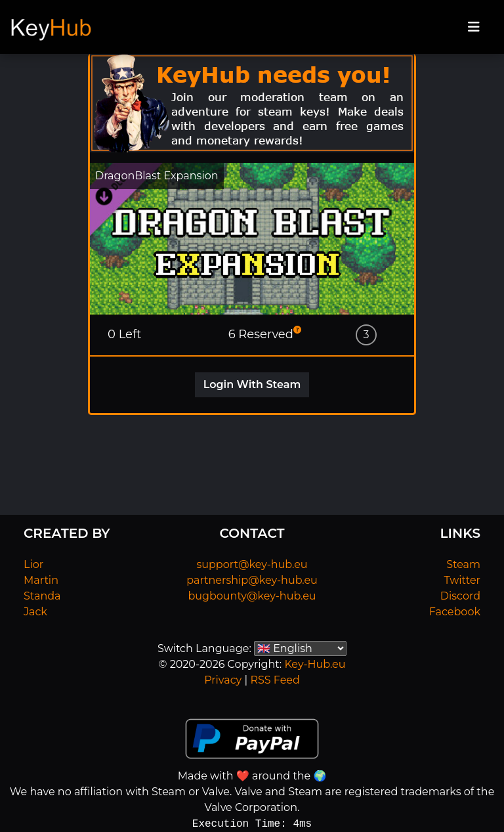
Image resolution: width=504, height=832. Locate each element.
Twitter (462, 580)
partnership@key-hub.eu (252, 580)
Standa (42, 596)
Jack (35, 612)
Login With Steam (252, 384)
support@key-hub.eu (252, 564)
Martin (41, 580)
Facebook (455, 612)
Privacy (223, 680)
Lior (33, 564)
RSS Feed (275, 680)
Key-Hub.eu (315, 664)
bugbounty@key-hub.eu (252, 596)
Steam (463, 564)
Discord (460, 596)
